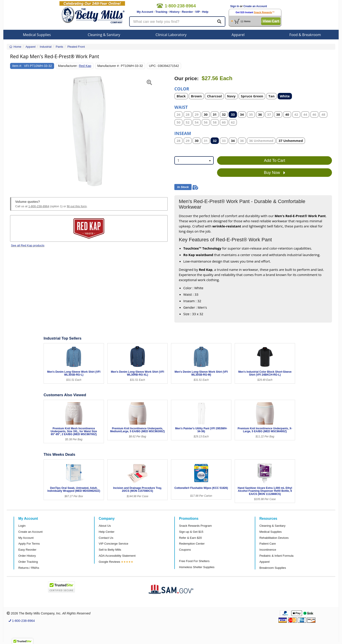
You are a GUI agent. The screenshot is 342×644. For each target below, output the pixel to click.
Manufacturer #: (108, 66)
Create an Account (255, 6)
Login (22, 526)
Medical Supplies (37, 35)
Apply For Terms (29, 544)
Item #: (17, 66)
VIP (197, 12)
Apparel (238, 35)
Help (205, 12)
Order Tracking (28, 562)
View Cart (271, 21)
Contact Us (106, 538)
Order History (27, 556)
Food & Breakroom (305, 35)
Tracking (161, 12)
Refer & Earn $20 (190, 538)
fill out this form (77, 206)
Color (182, 89)
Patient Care (268, 544)
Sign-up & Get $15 (191, 532)
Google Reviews (110, 562)
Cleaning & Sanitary (104, 35)
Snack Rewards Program (195, 526)
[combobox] (194, 160)
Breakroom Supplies (273, 568)
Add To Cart (275, 160)
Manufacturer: (68, 66)
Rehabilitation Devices (274, 538)
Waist (181, 107)
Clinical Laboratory (171, 35)
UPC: (153, 66)
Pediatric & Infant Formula (277, 556)
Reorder (187, 12)
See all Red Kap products (28, 245)
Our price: (187, 78)
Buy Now (275, 173)
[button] (16, 131)
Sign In (235, 6)
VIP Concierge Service (114, 544)
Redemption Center (192, 544)
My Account (145, 12)
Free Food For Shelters (194, 561)
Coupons (185, 550)
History (174, 12)
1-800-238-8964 (39, 206)
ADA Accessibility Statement (117, 556)
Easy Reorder (27, 550)
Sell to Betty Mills (110, 550)
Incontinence (268, 550)
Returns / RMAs (29, 568)
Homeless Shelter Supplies (197, 567)
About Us (105, 526)
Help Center (107, 532)
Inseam (183, 133)
